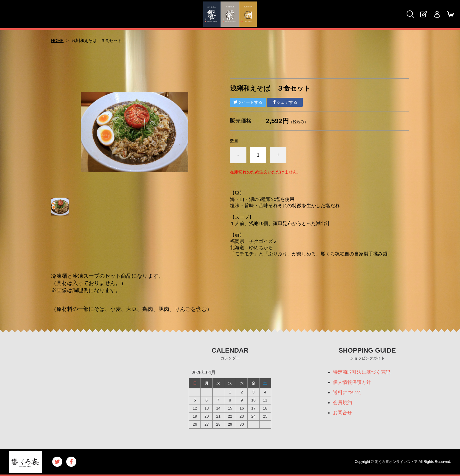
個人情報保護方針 (352, 382)
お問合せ (342, 413)
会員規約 (342, 403)
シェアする (285, 102)
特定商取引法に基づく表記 (362, 372)
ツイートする (248, 102)
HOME (57, 41)
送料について (347, 392)
